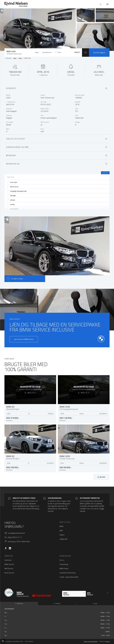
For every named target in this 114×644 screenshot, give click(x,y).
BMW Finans (64, 568)
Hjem (15, 58)
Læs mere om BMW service (24, 339)
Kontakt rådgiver (99, 53)
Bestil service (9, 573)
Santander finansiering (67, 573)
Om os (62, 560)
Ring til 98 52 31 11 (15, 537)
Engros (62, 535)
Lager (95, 603)
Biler (20, 58)
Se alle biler (8, 58)
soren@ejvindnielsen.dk (16, 533)
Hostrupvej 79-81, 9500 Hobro (19, 541)
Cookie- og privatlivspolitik (69, 577)
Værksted (8, 560)
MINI (61, 531)
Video (58, 52)
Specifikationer (47, 52)
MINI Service (9, 568)
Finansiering (64, 564)
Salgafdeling (19, 603)
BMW (62, 526)
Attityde (107, 641)
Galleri (37, 52)
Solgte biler (64, 539)
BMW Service (9, 564)
